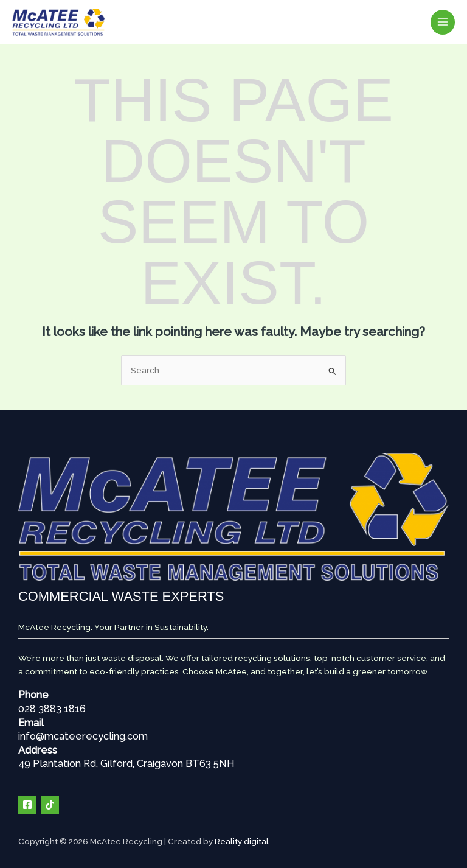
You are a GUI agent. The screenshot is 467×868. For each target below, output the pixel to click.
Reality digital (242, 841)
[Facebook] (27, 804)
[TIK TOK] (50, 804)
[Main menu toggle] (443, 22)
